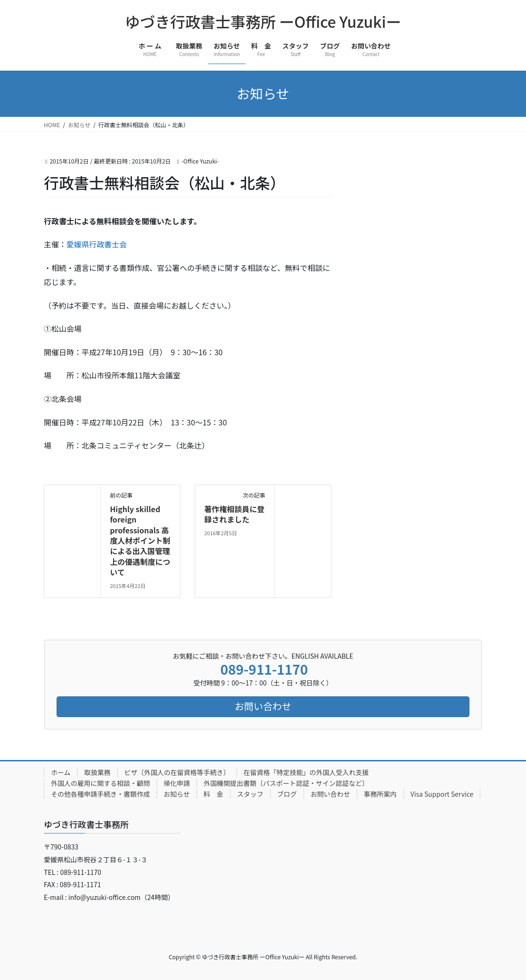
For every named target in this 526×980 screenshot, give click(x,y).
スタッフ (250, 794)
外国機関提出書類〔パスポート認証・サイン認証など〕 (286, 783)
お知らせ (177, 794)
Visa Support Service (442, 794)
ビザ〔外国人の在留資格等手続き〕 (177, 772)
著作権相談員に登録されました (234, 514)
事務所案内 (380, 794)
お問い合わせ (330, 794)
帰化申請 (177, 783)
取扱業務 (98, 772)
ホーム (61, 772)
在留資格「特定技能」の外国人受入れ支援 (306, 772)
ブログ (287, 794)
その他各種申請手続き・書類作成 (100, 794)
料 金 (214, 794)
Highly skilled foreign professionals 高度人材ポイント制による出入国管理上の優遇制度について (140, 540)
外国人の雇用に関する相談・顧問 (100, 783)
